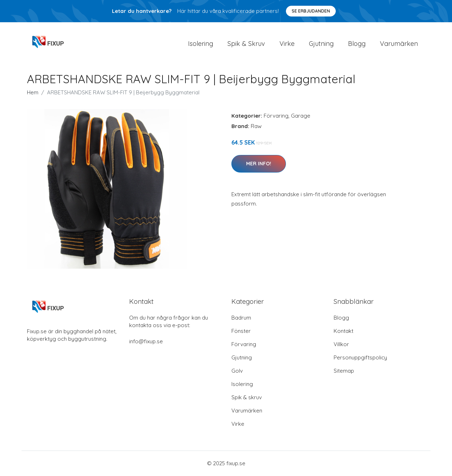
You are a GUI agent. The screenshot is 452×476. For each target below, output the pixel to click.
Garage (301, 116)
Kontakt (343, 331)
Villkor (341, 345)
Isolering (201, 44)
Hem (33, 93)
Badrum (241, 318)
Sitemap (344, 371)
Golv (237, 371)
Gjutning (321, 44)
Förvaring (276, 116)
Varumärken (399, 44)
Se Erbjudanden (311, 11)
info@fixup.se (146, 342)
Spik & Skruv (246, 44)
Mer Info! (259, 164)
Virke (287, 44)
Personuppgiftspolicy (360, 358)
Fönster (241, 331)
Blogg (357, 44)
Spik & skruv (247, 398)
